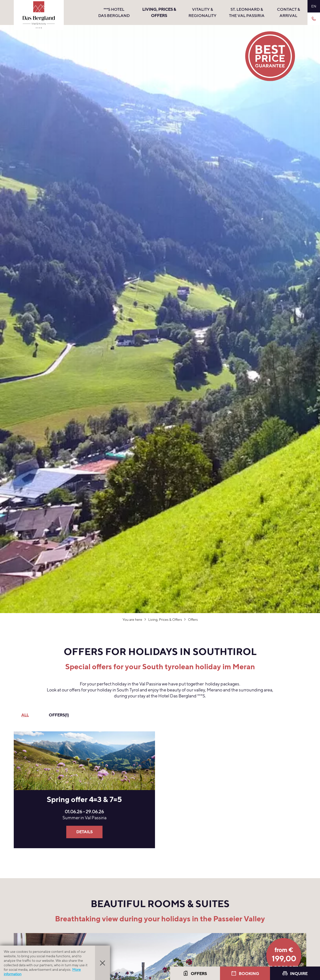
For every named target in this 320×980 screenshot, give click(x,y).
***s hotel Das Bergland (114, 12)
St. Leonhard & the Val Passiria (247, 12)
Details (84, 832)
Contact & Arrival (288, 12)
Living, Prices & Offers (159, 12)
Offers (195, 974)
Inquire (295, 974)
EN (314, 6)
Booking (245, 974)
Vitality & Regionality (202, 12)
